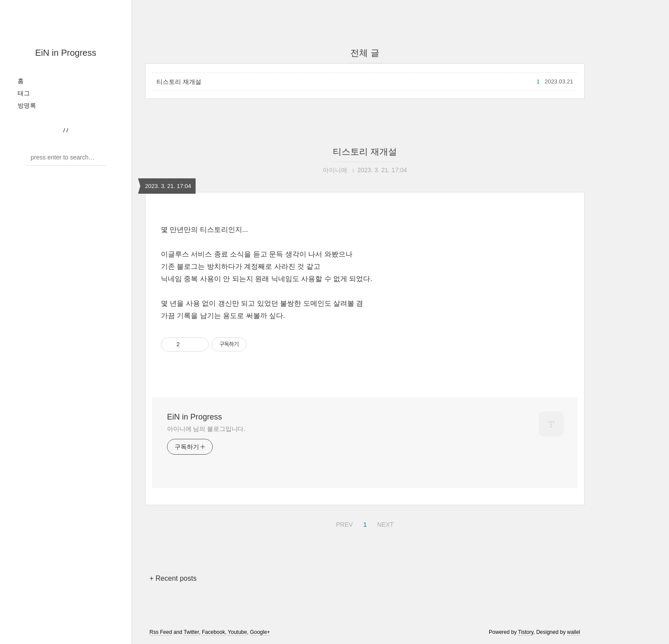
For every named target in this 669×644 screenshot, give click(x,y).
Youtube (237, 632)
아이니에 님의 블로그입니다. (206, 429)
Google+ (260, 632)
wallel (574, 632)
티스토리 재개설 (179, 82)
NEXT (384, 523)
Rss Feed (161, 632)
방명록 (27, 105)
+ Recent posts (173, 578)
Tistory (526, 632)
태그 (24, 93)
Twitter (191, 632)
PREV (343, 523)
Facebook (213, 632)
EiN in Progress (66, 53)
